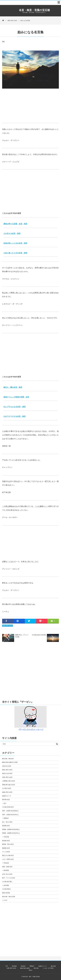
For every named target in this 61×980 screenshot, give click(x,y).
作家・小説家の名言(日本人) (10, 815)
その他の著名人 (7, 889)
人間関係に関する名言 (9, 781)
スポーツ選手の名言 (8, 859)
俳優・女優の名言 (7, 867)
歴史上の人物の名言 (8, 856)
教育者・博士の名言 (8, 844)
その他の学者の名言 (8, 807)
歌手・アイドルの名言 (9, 878)
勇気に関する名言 (7, 626)
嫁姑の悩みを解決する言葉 (10, 762)
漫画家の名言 (6, 848)
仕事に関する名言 (7, 777)
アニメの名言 (6, 852)
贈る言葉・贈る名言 (8, 759)
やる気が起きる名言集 (39, 635)
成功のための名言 (7, 774)
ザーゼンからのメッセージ (31, 729)
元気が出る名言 (7, 766)
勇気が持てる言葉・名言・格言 (15, 224)
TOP (7, 966)
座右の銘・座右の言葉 (9, 897)
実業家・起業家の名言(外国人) (11, 829)
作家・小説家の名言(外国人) (10, 811)
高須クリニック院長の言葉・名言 (16, 397)
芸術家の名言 (6, 826)
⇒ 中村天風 (6, 837)
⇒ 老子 (4, 803)
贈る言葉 (53, 966)
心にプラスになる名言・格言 (15, 407)
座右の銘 (36, 968)
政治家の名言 (6, 841)
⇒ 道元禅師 (6, 885)
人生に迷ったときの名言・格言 (15, 253)
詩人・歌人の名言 (7, 822)
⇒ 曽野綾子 (6, 818)
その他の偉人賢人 (7, 882)
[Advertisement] (30, 106)
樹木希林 (14, 966)
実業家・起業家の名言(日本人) (11, 833)
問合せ (31, 970)
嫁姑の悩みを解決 (25, 968)
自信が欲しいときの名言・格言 (15, 243)
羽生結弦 (23, 966)
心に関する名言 (7, 788)
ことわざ (5, 900)
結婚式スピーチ (7, 796)
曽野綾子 (32, 966)
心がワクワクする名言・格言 (15, 416)
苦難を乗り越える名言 (9, 785)
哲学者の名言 (6, 800)
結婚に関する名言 (7, 792)
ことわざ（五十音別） (48, 968)
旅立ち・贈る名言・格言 (13, 387)
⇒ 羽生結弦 (6, 863)
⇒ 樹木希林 (6, 870)
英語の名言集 (6, 893)
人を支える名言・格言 (12, 233)
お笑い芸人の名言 (7, 874)
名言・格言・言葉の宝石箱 (34, 10)
